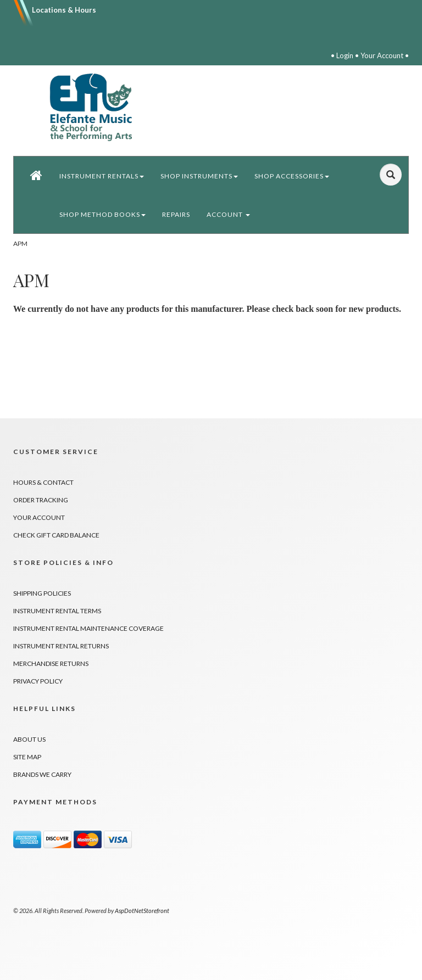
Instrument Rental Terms (57, 611)
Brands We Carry (42, 774)
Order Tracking (41, 500)
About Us (29, 739)
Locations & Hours (64, 10)
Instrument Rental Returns (61, 646)
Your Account (382, 55)
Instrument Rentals (102, 176)
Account (228, 214)
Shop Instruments (199, 176)
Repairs (176, 214)
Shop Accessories (292, 176)
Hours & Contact (43, 482)
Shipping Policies (42, 593)
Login (345, 55)
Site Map (27, 757)
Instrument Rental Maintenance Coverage (88, 628)
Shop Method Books (102, 214)
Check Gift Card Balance (56, 535)
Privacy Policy (38, 681)
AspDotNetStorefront (142, 911)
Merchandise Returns (51, 663)
